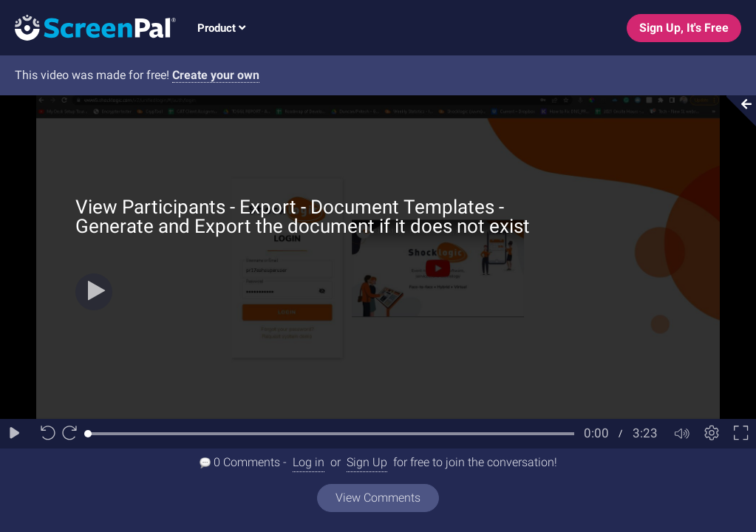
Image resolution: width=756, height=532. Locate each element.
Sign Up (367, 462)
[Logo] (88, 27)
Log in (309, 462)
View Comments (378, 498)
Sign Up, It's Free (684, 28)
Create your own (216, 75)
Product (221, 28)
